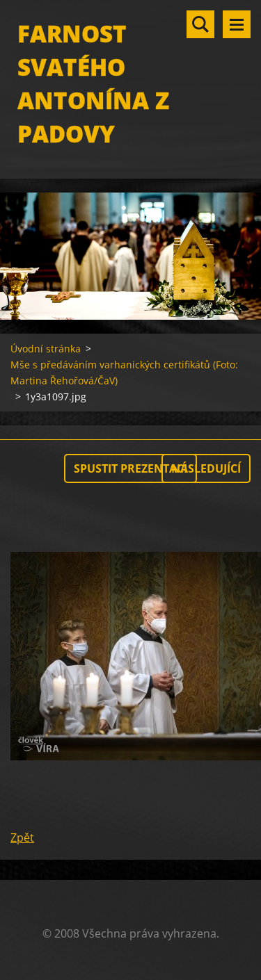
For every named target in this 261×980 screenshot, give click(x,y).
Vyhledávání (200, 24)
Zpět (22, 838)
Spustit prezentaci (130, 468)
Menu (237, 24)
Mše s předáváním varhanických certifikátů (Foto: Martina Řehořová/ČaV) (124, 373)
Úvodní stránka (46, 349)
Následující (206, 468)
